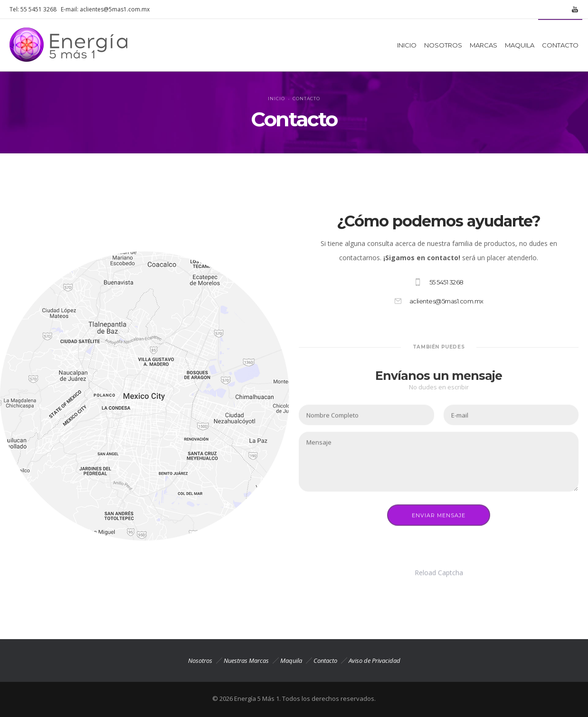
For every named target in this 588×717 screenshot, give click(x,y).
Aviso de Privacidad (375, 660)
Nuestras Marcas (246, 660)
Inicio (276, 99)
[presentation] (371, 538)
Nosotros (200, 660)
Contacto (325, 660)
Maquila (291, 660)
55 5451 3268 (38, 9)
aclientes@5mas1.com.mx (115, 9)
